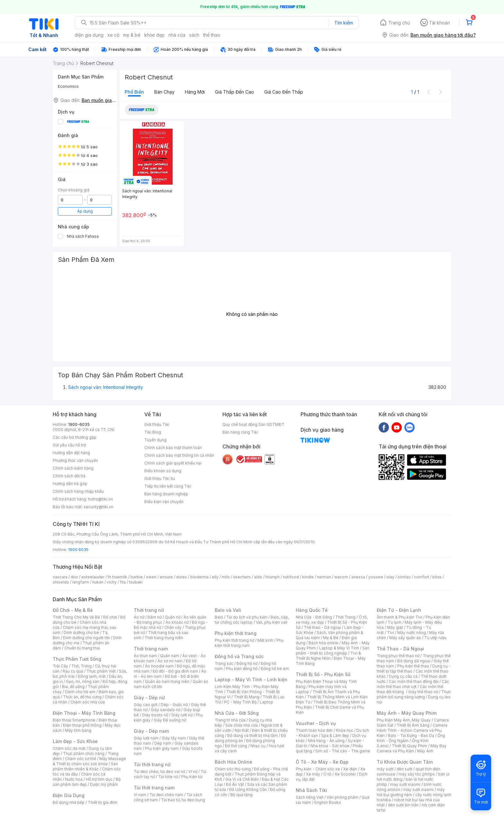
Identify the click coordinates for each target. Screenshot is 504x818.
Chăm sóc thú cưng (233, 769)
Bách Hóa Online (234, 762)
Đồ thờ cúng (236, 746)
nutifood (291, 577)
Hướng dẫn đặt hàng (71, 453)
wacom (341, 577)
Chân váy (173, 627)
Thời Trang (345, 617)
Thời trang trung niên (164, 638)
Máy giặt (395, 627)
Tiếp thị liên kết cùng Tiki (168, 486)
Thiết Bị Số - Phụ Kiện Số (323, 674)
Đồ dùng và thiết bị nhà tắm (252, 735)
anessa (358, 577)
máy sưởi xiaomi (419, 790)
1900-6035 (79, 424)
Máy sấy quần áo (405, 638)
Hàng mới (195, 92)
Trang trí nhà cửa (230, 720)
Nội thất (242, 730)
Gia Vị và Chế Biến (242, 779)
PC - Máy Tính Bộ (240, 702)
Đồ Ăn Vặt (235, 784)
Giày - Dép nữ (149, 698)
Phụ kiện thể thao (413, 666)
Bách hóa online (324, 643)
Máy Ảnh (425, 751)
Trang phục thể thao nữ (398, 656)
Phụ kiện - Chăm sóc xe (318, 769)
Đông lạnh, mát (92, 676)
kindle (308, 577)
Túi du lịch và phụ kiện (247, 617)
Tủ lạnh (395, 622)
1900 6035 (78, 550)
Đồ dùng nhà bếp (69, 802)
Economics (68, 86)
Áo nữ (139, 617)
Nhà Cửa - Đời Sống (237, 713)
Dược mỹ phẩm (104, 784)
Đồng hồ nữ (247, 663)
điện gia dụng (89, 35)
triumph (273, 577)
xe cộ (113, 35)
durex (182, 577)
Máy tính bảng (78, 730)
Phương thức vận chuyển (75, 460)
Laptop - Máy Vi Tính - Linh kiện (251, 680)
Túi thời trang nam (154, 788)
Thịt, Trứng (81, 666)
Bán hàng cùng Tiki (240, 432)
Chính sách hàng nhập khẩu (78, 491)
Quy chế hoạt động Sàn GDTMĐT (253, 424)
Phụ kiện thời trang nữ (234, 640)
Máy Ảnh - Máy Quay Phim (407, 713)
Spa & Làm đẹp (335, 735)
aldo (258, 577)
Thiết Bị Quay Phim (410, 746)
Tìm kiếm (344, 23)
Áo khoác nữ (177, 622)
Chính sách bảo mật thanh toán (173, 448)
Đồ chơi (110, 617)
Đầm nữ (155, 617)
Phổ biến (134, 92)
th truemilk (117, 577)
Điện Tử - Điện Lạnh (399, 610)
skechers (242, 577)
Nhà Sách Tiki (311, 790)
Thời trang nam (151, 649)
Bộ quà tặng (242, 795)
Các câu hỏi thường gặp (75, 437)
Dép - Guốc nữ (174, 705)
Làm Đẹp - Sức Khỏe (75, 741)
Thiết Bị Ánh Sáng (413, 725)
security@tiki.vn (99, 507)
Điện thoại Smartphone (74, 720)
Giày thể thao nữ (423, 692)
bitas (437, 577)
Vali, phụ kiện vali (272, 622)
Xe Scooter (345, 774)
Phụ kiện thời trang (236, 633)
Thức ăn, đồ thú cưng (82, 697)
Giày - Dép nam (151, 731)
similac (404, 577)
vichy (112, 582)
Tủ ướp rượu (435, 638)
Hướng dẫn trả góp (70, 484)
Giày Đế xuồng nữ (170, 720)
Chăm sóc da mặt (69, 748)
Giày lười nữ (182, 715)
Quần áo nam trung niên (167, 681)
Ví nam (140, 795)
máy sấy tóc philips (417, 774)
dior (74, 577)
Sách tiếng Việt (310, 797)
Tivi (391, 633)
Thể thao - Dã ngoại (322, 627)
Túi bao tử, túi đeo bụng (183, 800)
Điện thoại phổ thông (82, 725)
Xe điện (350, 769)
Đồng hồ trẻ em (275, 669)
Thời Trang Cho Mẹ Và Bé (76, 617)
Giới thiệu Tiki (157, 424)
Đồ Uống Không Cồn (248, 790)
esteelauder (93, 577)
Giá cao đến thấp (284, 92)
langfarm (81, 582)
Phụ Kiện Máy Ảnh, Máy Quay (404, 720)
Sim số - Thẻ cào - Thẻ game (343, 751)
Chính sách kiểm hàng (73, 468)
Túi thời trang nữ (152, 764)
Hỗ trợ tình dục (99, 779)
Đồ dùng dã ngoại (414, 661)
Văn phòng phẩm (342, 797)
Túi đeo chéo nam (166, 795)
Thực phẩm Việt (101, 671)
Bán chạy (164, 92)
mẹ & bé (132, 35)
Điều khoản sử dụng (163, 471)
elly (215, 577)
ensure (166, 577)
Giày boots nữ (155, 715)
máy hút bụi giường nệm (411, 792)
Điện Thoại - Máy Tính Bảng (84, 713)
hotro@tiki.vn (100, 499)
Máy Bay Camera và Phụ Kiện (412, 748)
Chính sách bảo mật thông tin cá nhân (179, 455)
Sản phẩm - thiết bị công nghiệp (333, 651)
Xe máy (313, 774)
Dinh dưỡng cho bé (81, 633)
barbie (137, 577)
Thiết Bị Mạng (247, 697)
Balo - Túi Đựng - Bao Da (411, 735)
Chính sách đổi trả (69, 476)
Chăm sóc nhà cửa (88, 702)
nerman (324, 577)
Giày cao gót (146, 705)
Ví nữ (193, 772)
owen (151, 577)
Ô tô (327, 774)
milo (226, 577)
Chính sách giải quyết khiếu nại (173, 463)
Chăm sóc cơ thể (81, 759)
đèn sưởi (405, 769)
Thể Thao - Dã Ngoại (400, 649)
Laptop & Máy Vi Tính (339, 648)
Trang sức (224, 663)
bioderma (199, 577)
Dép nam (163, 743)
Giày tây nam (174, 738)
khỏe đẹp (154, 35)
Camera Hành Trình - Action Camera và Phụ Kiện (412, 730)
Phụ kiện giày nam (162, 748)
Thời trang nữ (149, 610)
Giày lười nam (146, 738)
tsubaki (136, 582)
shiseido (61, 582)
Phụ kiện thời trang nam (249, 643)
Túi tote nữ (168, 777)
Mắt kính (265, 640)
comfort (422, 577)
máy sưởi (385, 769)
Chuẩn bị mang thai (82, 648)
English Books (328, 802)
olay (390, 577)
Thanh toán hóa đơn (314, 730)
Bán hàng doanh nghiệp (166, 494)
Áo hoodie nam (159, 666)
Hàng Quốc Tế (312, 610)
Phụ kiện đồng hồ (242, 669)
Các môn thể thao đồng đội (414, 681)
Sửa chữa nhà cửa (242, 725)
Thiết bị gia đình (103, 802)
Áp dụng (85, 211)
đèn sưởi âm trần (403, 805)
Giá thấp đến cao (234, 92)
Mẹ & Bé (331, 638)
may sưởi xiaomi (405, 784)
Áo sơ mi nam (170, 661)
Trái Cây (60, 666)
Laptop (266, 702)
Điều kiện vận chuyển (164, 502)
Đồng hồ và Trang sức (239, 656)
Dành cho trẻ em (80, 692)
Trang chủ (399, 23)
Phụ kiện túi (192, 777)
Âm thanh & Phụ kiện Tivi (400, 617)
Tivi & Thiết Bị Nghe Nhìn (328, 656)
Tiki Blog (153, 432)
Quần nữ (173, 617)
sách (194, 35)
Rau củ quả (73, 671)
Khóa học (345, 730)
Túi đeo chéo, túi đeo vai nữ (159, 772)
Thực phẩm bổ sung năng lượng (414, 694)
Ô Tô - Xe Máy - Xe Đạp (322, 762)
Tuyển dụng (155, 440)
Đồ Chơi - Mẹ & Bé (73, 610)
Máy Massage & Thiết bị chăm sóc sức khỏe (89, 761)
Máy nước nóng (412, 633)
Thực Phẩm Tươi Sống (77, 659)
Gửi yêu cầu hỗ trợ (69, 445)
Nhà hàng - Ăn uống (326, 741)
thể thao (212, 35)
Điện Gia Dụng (69, 795)
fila (123, 582)
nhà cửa (177, 35)
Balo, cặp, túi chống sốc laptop (252, 620)
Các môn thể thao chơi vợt (413, 684)
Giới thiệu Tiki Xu (160, 478)
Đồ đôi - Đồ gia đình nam (175, 671)
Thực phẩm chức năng (84, 754)
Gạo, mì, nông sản (83, 681)
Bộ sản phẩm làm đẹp (87, 782)
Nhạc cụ (258, 746)
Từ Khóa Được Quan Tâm (405, 762)
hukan (98, 582)
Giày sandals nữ (166, 710)
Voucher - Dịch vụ (316, 723)
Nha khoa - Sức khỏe (330, 746)
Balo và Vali (228, 610)
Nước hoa (74, 779)
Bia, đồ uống (73, 687)
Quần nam (170, 656)
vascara (60, 577)
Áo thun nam (145, 656)
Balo (219, 617)
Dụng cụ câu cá (403, 676)
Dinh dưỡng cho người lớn (86, 638)
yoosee (376, 577)
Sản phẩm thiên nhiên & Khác (85, 766)
